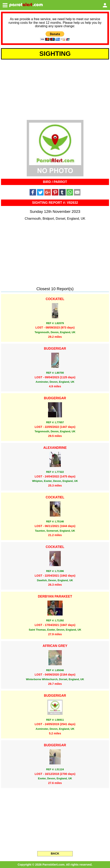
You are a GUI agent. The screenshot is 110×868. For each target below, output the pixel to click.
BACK (55, 853)
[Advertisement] (55, 89)
